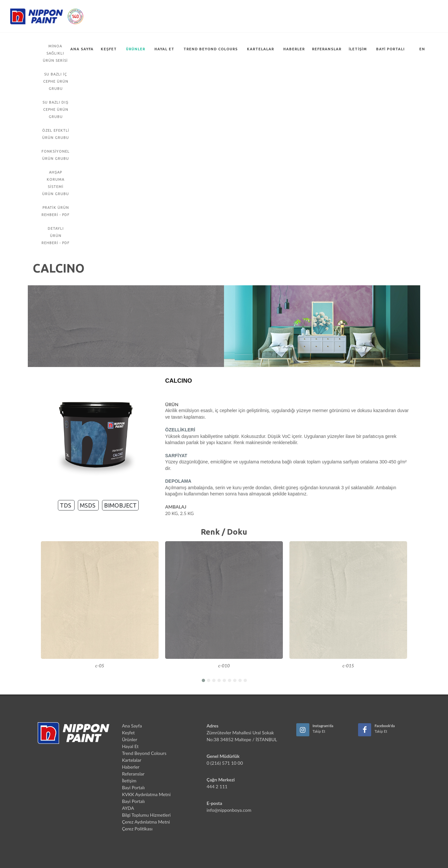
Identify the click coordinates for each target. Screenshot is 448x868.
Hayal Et (164, 49)
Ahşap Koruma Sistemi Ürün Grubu (56, 183)
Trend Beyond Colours (211, 49)
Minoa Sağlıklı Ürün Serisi (55, 53)
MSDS (88, 505)
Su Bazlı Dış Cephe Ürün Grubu (55, 109)
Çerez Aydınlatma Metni (146, 822)
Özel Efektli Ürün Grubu (56, 134)
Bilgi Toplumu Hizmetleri (146, 815)
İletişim (358, 49)
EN (422, 49)
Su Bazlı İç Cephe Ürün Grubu (56, 81)
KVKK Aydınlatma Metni (146, 794)
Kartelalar (260, 49)
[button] (203, 680)
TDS (66, 505)
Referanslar (327, 49)
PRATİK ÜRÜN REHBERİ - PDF (56, 211)
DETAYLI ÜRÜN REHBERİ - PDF (56, 236)
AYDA (128, 808)
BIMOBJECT (120, 505)
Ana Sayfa (82, 49)
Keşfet (109, 49)
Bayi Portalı (390, 49)
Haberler (294, 49)
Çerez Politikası (137, 829)
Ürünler (136, 49)
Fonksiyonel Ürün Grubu (56, 155)
